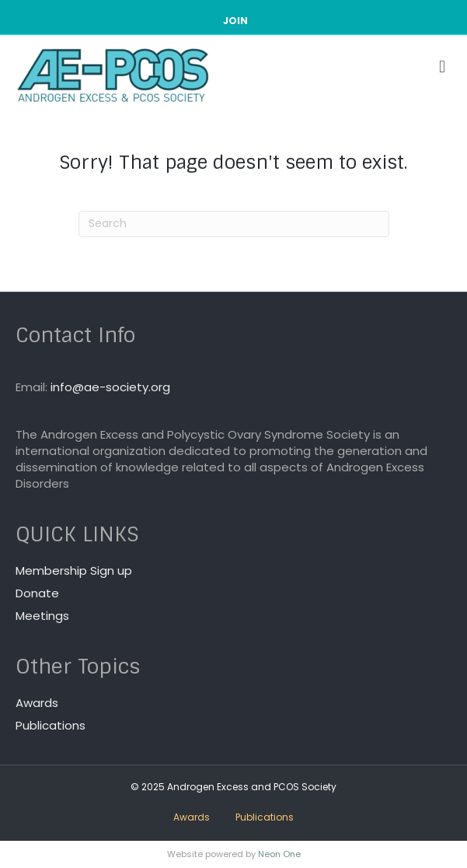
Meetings (42, 616)
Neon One (279, 854)
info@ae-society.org (110, 387)
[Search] (234, 224)
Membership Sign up (74, 570)
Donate (37, 593)
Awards (37, 703)
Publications (51, 725)
